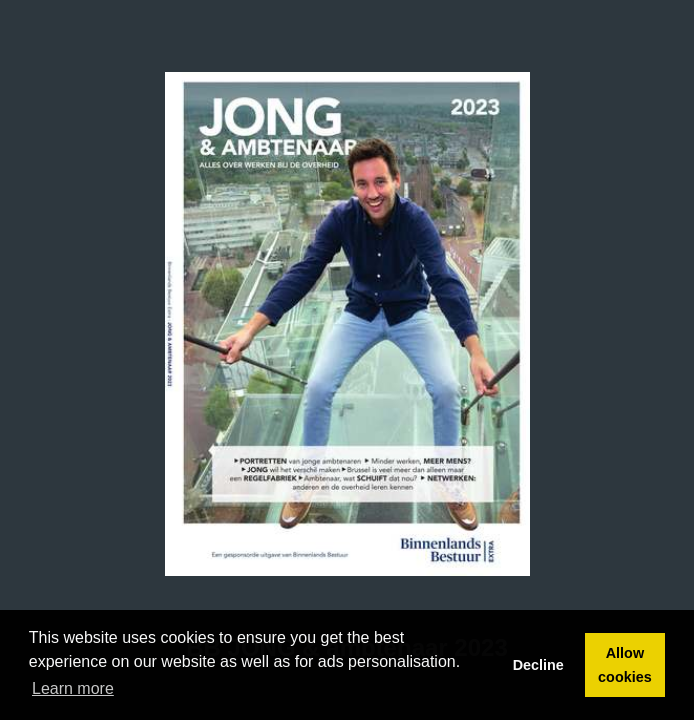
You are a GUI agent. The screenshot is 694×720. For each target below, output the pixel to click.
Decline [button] (538, 665)
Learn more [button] (73, 688)
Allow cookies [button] (625, 665)
